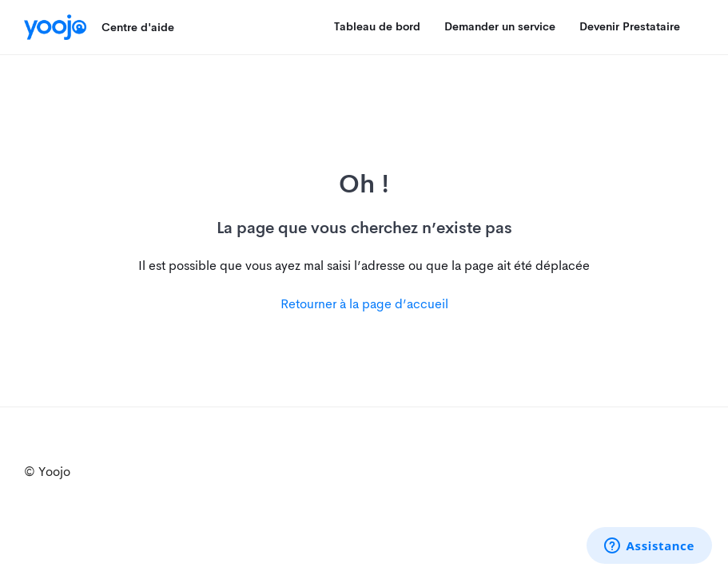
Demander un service (500, 26)
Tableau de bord (377, 26)
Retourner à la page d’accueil (364, 304)
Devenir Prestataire (630, 26)
